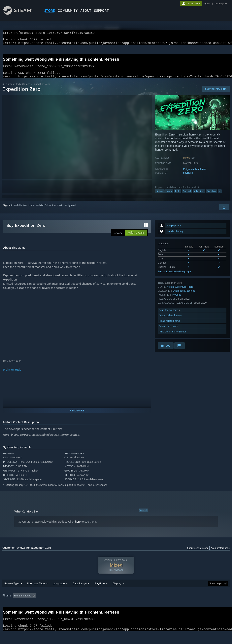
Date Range (80, 594)
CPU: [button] (175, 606)
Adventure (199, 196)
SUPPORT (101, 11)
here (78, 526)
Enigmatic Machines (195, 174)
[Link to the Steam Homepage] (21, 14)
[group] (116, 606)
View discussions (169, 331)
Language (59, 594)
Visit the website (170, 315)
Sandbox (211, 196)
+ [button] (220, 196)
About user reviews (197, 553)
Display (117, 594)
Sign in (7, 210)
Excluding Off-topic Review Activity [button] (62, 606)
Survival (187, 196)
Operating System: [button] (155, 606)
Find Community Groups (173, 336)
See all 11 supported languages (175, 276)
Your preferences (220, 553)
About (86, 11)
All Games (8, 89)
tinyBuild (188, 178)
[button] (136, 237)
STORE (50, 11)
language (220, 4)
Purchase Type (36, 594)
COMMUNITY (68, 11)
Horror (169, 196)
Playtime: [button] (93, 606)
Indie (178, 196)
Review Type (12, 594)
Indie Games (23, 89)
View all (143, 515)
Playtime (99, 594)
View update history (171, 320)
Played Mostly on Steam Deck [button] (122, 606)
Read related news (170, 326)
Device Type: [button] (206, 606)
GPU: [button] (189, 606)
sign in (207, 4)
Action (160, 196)
